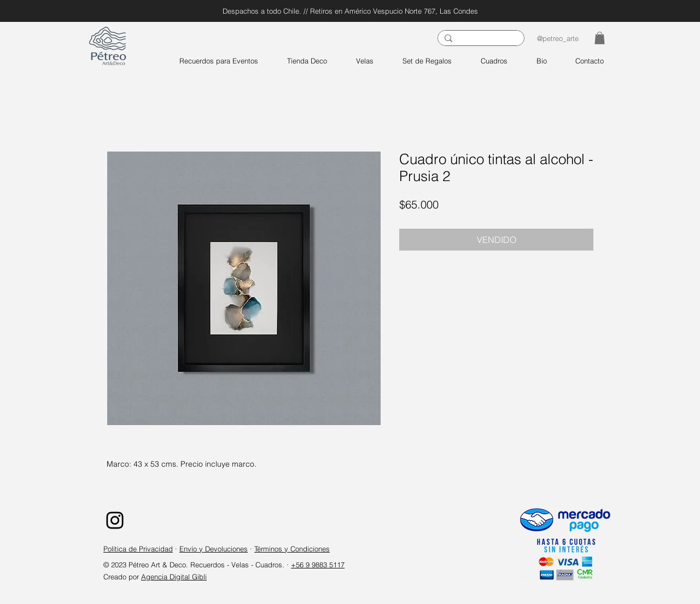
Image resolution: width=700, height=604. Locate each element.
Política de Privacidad (138, 549)
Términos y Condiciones (292, 549)
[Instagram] (115, 520)
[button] (600, 38)
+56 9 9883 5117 (318, 565)
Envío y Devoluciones (214, 549)
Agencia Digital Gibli (174, 577)
